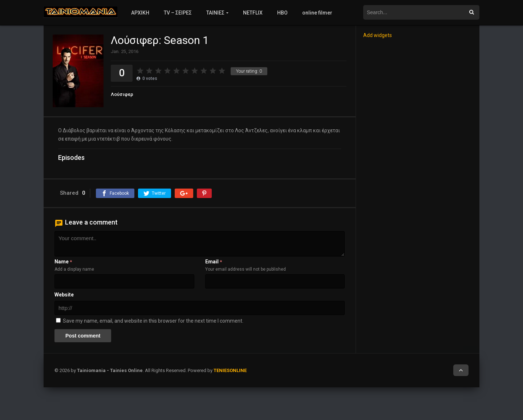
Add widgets (378, 35)
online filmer (317, 13)
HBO (282, 13)
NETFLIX (253, 13)
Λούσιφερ (122, 94)
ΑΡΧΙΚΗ (140, 13)
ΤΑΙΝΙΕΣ (215, 13)
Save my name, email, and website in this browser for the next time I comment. (153, 321)
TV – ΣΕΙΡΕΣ (178, 13)
